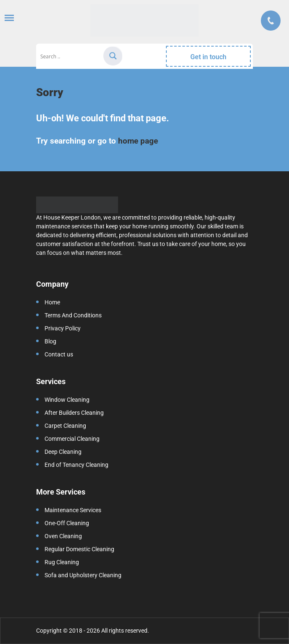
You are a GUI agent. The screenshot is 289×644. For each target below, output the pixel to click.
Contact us (59, 354)
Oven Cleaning (63, 536)
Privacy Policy (63, 328)
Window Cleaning (67, 400)
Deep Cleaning (63, 452)
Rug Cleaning (62, 562)
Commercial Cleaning (72, 439)
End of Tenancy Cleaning (76, 465)
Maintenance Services (73, 510)
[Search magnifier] (113, 56)
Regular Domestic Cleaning (79, 549)
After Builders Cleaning (74, 413)
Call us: (271, 21)
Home (52, 302)
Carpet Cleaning (65, 426)
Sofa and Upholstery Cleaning (83, 575)
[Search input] (71, 56)
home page (138, 141)
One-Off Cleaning (67, 523)
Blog (50, 341)
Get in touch (208, 57)
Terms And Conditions (73, 315)
